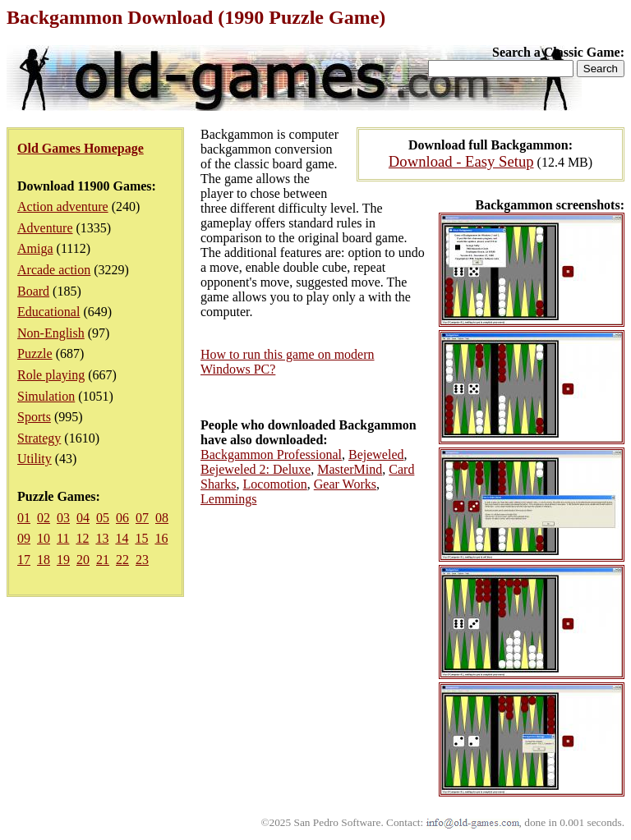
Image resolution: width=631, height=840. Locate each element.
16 (161, 538)
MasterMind (350, 469)
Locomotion (275, 484)
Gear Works (345, 484)
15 (141, 538)
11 (63, 538)
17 (24, 560)
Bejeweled (376, 454)
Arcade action (54, 270)
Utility (35, 459)
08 (162, 518)
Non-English (51, 333)
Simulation (46, 396)
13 (102, 538)
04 (83, 518)
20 (83, 560)
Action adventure (63, 207)
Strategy (39, 438)
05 (103, 518)
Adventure (45, 228)
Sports (34, 417)
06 (122, 518)
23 (142, 560)
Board (33, 291)
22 (122, 560)
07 (142, 518)
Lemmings (228, 499)
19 (63, 560)
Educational (48, 312)
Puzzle (35, 353)
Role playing (51, 375)
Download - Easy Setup (461, 161)
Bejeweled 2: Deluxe (256, 469)
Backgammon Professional (271, 454)
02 (44, 518)
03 (63, 518)
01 (24, 518)
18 (44, 560)
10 (44, 538)
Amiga (35, 248)
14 (122, 538)
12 (82, 538)
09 (24, 538)
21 (103, 560)
